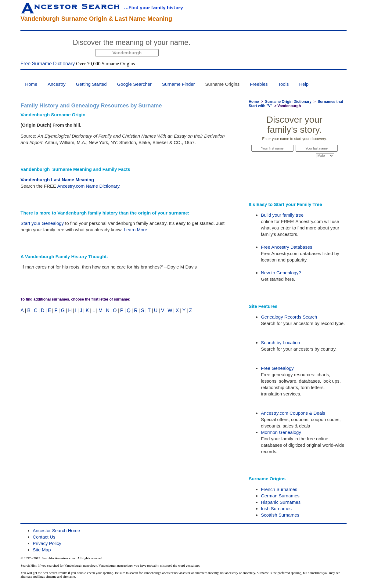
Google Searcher (134, 84)
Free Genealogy (277, 368)
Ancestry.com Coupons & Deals (293, 413)
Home (31, 84)
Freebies (259, 84)
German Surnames (280, 496)
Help (304, 84)
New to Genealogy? (281, 273)
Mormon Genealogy (281, 432)
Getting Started (91, 84)
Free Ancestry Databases (286, 247)
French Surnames (279, 489)
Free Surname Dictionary (48, 64)
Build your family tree (282, 215)
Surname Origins (223, 84)
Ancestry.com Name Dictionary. (89, 186)
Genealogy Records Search (289, 317)
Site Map (42, 550)
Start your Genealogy (42, 223)
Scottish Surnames (280, 515)
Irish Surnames (276, 509)
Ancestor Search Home (56, 530)
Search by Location (280, 343)
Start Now (216, 43)
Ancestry (56, 84)
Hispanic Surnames (281, 502)
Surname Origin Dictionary (288, 102)
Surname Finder (178, 84)
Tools (284, 84)
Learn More (136, 230)
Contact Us (44, 537)
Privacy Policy (47, 543)
